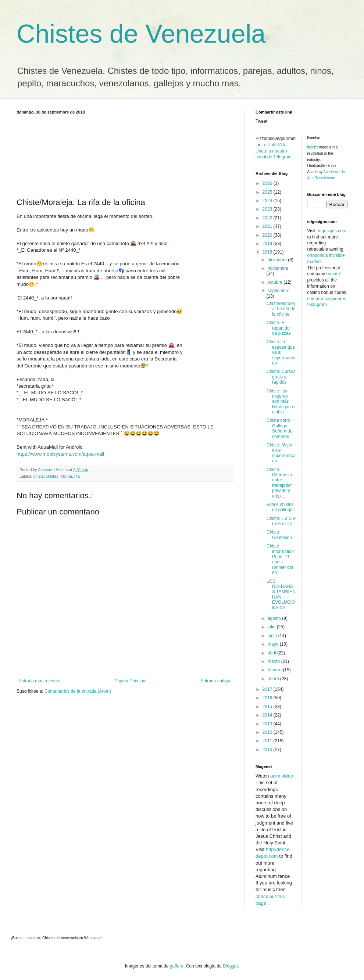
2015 (268, 707)
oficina (66, 476)
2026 (268, 183)
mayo (274, 644)
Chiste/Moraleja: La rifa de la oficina (281, 309)
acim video (282, 776)
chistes (52, 476)
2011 (268, 741)
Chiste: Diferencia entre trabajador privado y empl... (279, 483)
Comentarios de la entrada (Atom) (78, 691)
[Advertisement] (125, 155)
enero (274, 679)
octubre (276, 282)
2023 (268, 209)
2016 (268, 698)
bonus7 (334, 274)
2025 (268, 192)
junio (273, 636)
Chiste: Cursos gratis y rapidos (281, 377)
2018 (268, 252)
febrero (275, 670)
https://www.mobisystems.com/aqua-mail (60, 454)
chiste (39, 476)
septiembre (279, 291)
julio (272, 627)
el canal (30, 938)
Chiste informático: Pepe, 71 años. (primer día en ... (281, 559)
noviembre (278, 268)
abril (272, 653)
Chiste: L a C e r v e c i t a (281, 521)
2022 (268, 218)
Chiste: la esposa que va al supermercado (281, 352)
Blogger (230, 966)
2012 (268, 732)
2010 (268, 750)
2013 (268, 724)
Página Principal (130, 681)
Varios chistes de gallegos (281, 507)
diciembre (278, 260)
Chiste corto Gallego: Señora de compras (279, 428)
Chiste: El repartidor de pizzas (279, 328)
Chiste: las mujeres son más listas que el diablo (281, 402)
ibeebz (313, 147)
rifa (77, 476)
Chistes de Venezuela (141, 34)
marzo (274, 661)
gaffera (177, 966)
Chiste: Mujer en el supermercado (281, 453)
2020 (268, 235)
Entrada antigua (216, 681)
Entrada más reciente (39, 681)
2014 (268, 715)
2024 (268, 201)
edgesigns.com (331, 231)
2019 (268, 244)
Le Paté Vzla (274, 145)
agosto (275, 618)
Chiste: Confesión (279, 535)
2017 (268, 689)
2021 (268, 226)
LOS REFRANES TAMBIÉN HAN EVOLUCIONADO (281, 595)
